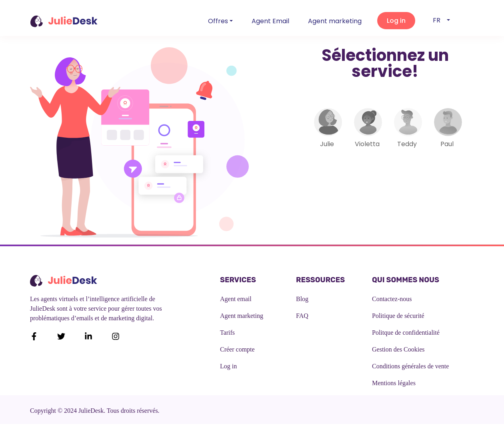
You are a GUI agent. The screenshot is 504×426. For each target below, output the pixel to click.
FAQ (302, 316)
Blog (302, 299)
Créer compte (237, 349)
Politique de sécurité (398, 316)
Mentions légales (394, 383)
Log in (228, 366)
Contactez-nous (392, 299)
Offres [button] (218, 21)
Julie (327, 144)
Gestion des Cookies (398, 349)
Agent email (236, 299)
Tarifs (227, 333)
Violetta (367, 144)
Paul (447, 144)
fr (439, 20)
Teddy (407, 144)
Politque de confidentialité (406, 333)
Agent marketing (335, 21)
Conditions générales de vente (410, 366)
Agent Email (270, 21)
